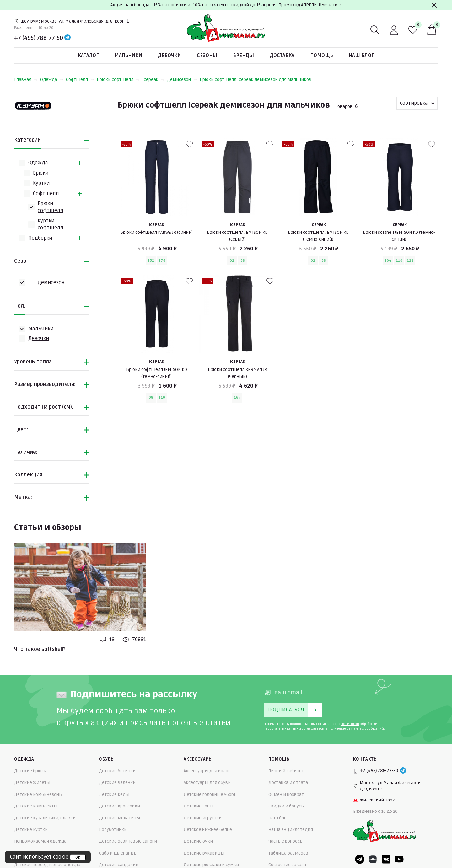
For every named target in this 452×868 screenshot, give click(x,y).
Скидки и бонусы (287, 806)
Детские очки (198, 841)
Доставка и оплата (288, 782)
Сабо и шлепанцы (118, 853)
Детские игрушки (203, 818)
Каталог (88, 56)
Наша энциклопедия (291, 830)
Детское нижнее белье (208, 830)
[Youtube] (399, 859)
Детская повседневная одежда (47, 865)
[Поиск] (375, 30)
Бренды (243, 56)
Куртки (41, 183)
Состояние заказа (287, 865)
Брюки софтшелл (118, 80)
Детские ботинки (117, 771)
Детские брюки (30, 771)
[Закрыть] (434, 5)
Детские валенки (117, 782)
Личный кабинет (286, 771)
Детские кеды (114, 794)
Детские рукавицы (204, 853)
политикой (350, 724)
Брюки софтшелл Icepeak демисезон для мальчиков (256, 80)
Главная (26, 80)
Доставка (282, 56)
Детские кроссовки (119, 806)
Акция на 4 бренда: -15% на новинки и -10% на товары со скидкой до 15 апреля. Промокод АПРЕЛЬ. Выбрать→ (226, 5)
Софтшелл (80, 80)
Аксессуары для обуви (207, 782)
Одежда (52, 80)
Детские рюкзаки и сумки (211, 865)
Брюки (41, 173)
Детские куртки (31, 830)
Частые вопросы (286, 841)
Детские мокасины (119, 818)
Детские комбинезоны (38, 794)
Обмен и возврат (286, 794)
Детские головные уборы (211, 794)
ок (78, 857)
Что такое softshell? (40, 649)
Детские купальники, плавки (45, 818)
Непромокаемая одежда (40, 841)
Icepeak (153, 80)
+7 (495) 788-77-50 (39, 38)
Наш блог (361, 56)
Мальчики (128, 56)
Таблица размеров (288, 853)
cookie (61, 857)
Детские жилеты (32, 782)
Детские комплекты (36, 806)
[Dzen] (373, 859)
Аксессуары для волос (207, 771)
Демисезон (182, 80)
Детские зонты (200, 806)
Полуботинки (113, 830)
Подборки (40, 238)
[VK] (386, 859)
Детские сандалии (119, 865)
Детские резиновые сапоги (128, 841)
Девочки (169, 56)
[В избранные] (189, 144)
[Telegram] (67, 38)
